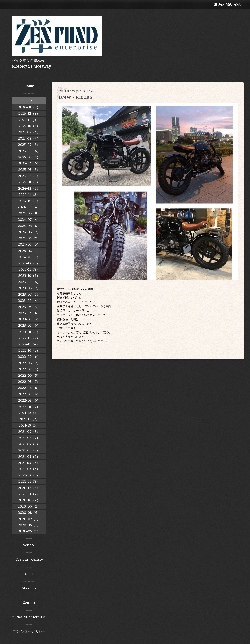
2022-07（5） (29, 369)
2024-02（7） (29, 251)
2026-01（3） (29, 107)
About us (29, 588)
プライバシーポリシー (29, 631)
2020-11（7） (29, 494)
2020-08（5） (29, 513)
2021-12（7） (29, 413)
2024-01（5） (29, 257)
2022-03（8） (29, 394)
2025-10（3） (29, 126)
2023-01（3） (29, 332)
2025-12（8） (29, 113)
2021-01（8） (29, 481)
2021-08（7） (29, 438)
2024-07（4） (29, 220)
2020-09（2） (29, 506)
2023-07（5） (29, 294)
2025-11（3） (29, 120)
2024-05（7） (29, 232)
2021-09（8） (29, 432)
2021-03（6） (29, 469)
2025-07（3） (29, 145)
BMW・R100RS (75, 97)
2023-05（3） (29, 307)
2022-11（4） (29, 344)
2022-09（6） (29, 357)
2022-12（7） (29, 338)
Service (29, 545)
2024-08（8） (29, 213)
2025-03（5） (29, 170)
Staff (29, 574)
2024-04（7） (29, 238)
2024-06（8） (29, 226)
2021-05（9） (29, 457)
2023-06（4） (29, 301)
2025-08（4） (29, 138)
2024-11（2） (29, 195)
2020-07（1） (29, 519)
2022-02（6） (29, 400)
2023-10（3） (29, 276)
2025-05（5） (29, 157)
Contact (29, 603)
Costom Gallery (29, 559)
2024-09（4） (29, 207)
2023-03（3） (29, 319)
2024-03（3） (29, 244)
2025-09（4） (29, 132)
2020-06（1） (29, 525)
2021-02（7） (29, 475)
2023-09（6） (29, 282)
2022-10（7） (29, 350)
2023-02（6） (29, 325)
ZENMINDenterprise (29, 617)
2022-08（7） (29, 363)
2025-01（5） (29, 182)
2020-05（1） (29, 531)
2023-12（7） (29, 263)
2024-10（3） (29, 201)
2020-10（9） (29, 500)
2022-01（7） (29, 407)
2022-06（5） (29, 376)
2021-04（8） (29, 463)
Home (29, 86)
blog (29, 100)
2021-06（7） (29, 450)
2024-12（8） (29, 188)
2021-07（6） (29, 444)
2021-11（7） (29, 419)
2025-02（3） (29, 176)
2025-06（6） (29, 151)
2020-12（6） (29, 488)
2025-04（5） (29, 163)
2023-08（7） (29, 288)
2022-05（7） (29, 382)
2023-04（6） (29, 313)
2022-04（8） (29, 388)
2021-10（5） (29, 425)
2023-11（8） (29, 269)
